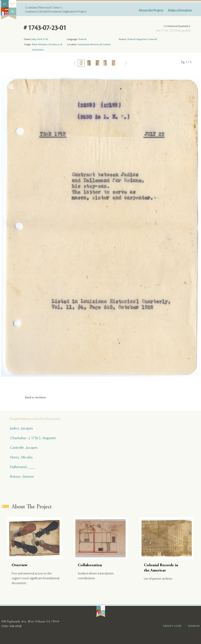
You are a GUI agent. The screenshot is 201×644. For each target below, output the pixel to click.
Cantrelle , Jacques (24, 448)
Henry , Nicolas (21, 457)
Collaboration (90, 565)
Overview (20, 565)
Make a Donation (180, 10)
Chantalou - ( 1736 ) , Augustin (33, 438)
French (83, 39)
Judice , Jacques (21, 428)
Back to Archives (36, 398)
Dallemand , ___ (22, 467)
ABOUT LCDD (172, 626)
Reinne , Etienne (22, 477)
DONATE (194, 626)
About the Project (151, 10)
